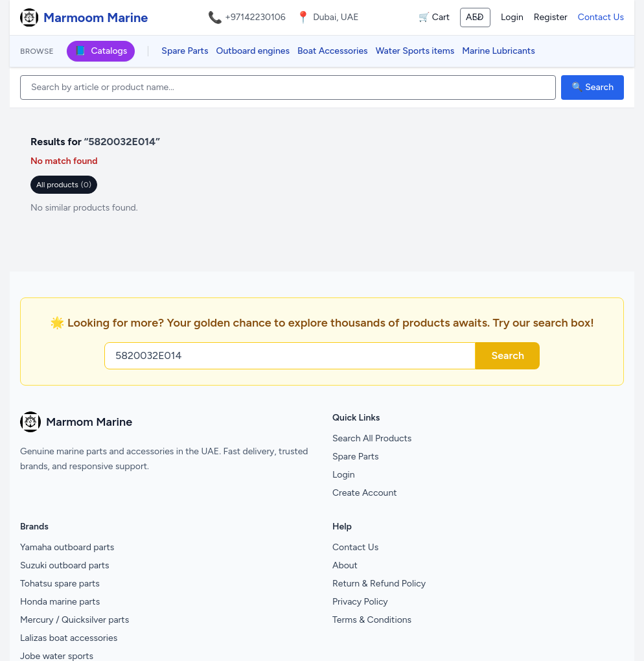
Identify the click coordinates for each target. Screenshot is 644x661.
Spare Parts (185, 51)
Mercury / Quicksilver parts (75, 620)
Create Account (365, 493)
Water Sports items (415, 51)
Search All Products (372, 438)
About (345, 565)
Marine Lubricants (499, 51)
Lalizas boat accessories (69, 638)
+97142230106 (255, 17)
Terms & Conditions (372, 620)
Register (551, 17)
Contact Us (601, 17)
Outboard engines (253, 51)
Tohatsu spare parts (60, 584)
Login (512, 17)
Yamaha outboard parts (67, 547)
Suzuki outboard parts (65, 565)
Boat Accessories (333, 51)
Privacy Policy (360, 602)
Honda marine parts (60, 602)
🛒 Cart (434, 17)
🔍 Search (592, 87)
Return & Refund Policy (379, 584)
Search (508, 355)
